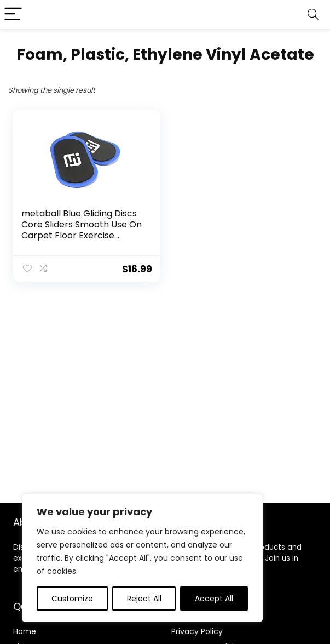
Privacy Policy (197, 631)
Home (25, 631)
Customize (72, 599)
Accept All (214, 599)
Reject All (144, 599)
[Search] (313, 15)
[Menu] (13, 15)
